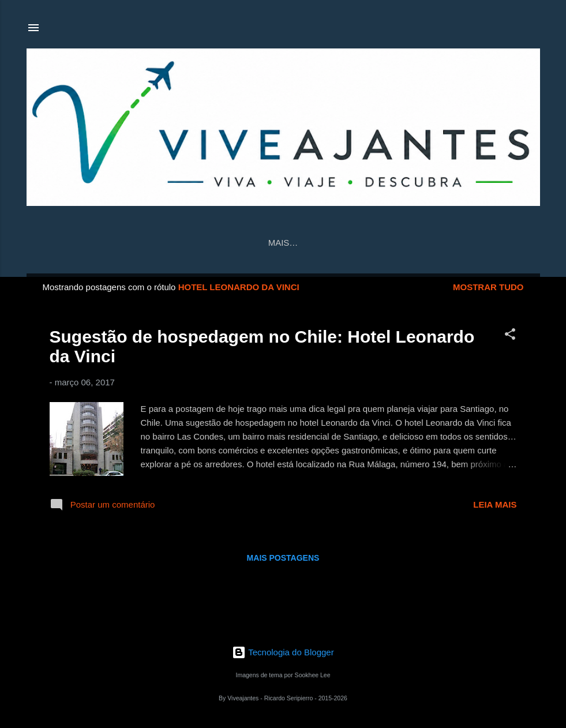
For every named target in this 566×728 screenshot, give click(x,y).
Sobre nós (420, 243)
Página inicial (153, 243)
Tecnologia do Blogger (283, 652)
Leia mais (495, 504)
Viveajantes (344, 243)
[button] (510, 336)
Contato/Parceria (250, 243)
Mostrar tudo (488, 287)
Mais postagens (283, 558)
